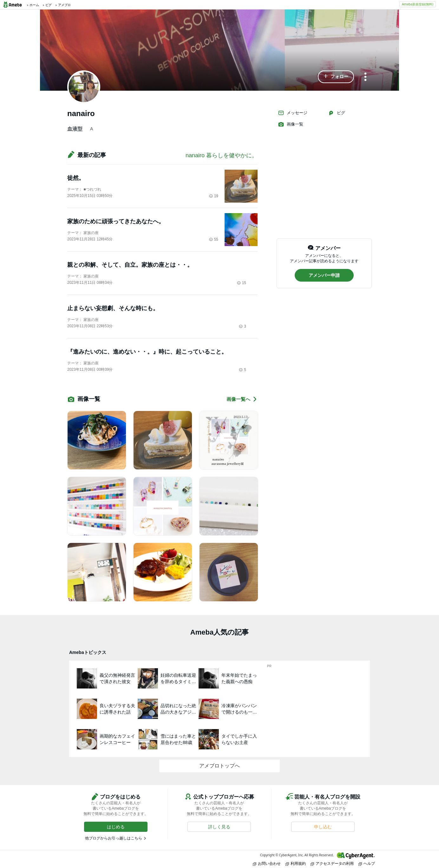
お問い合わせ (267, 863)
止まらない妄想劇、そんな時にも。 (113, 308)
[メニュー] (365, 77)
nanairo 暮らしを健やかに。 (222, 155)
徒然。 (76, 178)
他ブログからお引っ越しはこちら (114, 838)
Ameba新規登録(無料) (418, 4)
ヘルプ (367, 863)
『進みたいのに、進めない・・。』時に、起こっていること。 (147, 352)
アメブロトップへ (219, 766)
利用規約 (296, 863)
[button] (336, 77)
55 (214, 239)
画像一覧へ (242, 399)
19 (214, 196)
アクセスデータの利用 (332, 863)
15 (242, 283)
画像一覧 (291, 124)
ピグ (337, 113)
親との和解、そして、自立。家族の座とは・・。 (130, 265)
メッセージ (293, 113)
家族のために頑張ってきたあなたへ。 (116, 221)
